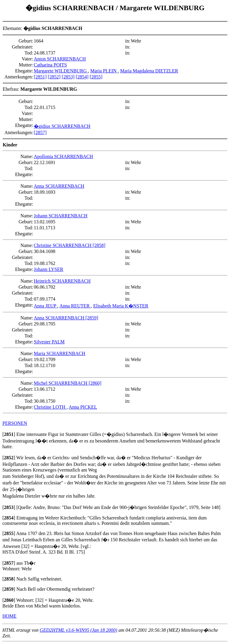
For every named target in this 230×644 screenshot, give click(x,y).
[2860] (95, 383)
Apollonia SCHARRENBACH (63, 156)
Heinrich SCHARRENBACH (62, 281)
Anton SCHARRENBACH (60, 59)
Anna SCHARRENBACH (59, 186)
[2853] (68, 77)
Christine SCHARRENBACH (63, 245)
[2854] (82, 77)
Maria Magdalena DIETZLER (149, 71)
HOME (9, 616)
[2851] (40, 77)
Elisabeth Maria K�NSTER (121, 306)
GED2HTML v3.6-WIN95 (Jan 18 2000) (79, 630)
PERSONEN (15, 423)
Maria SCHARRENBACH (60, 353)
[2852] (54, 77)
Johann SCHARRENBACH (61, 216)
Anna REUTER (75, 306)
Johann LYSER (49, 269)
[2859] (92, 318)
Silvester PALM (49, 342)
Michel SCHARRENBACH (61, 383)
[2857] (40, 132)
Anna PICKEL (83, 407)
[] (9, 434)
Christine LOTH (50, 407)
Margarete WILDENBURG (162, 8)
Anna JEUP (46, 306)
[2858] (99, 245)
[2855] (96, 77)
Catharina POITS (50, 65)
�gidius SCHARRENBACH (71, 8)
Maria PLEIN (104, 71)
